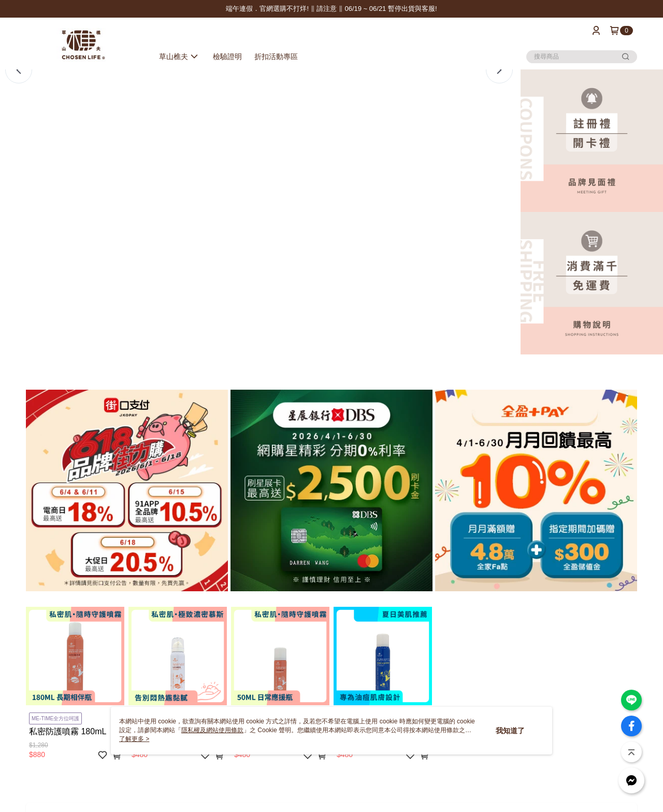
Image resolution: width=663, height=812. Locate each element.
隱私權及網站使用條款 (212, 730)
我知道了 (510, 731)
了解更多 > (134, 739)
